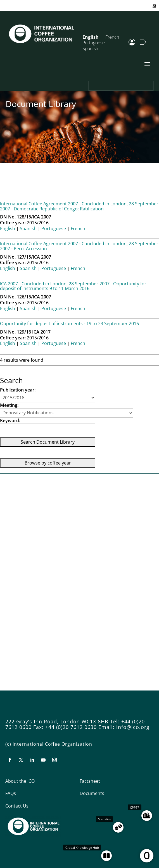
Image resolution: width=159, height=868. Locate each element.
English (8, 228)
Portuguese (54, 228)
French (112, 37)
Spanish (90, 48)
